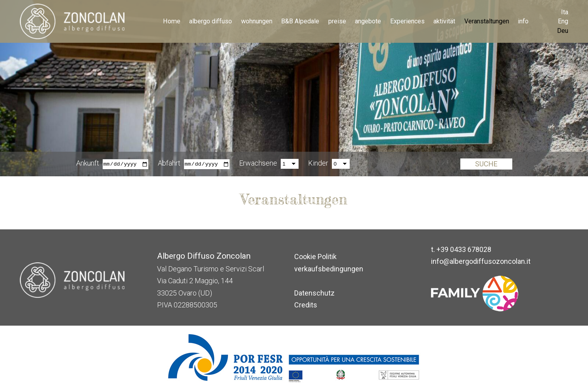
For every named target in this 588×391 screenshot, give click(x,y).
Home (172, 21)
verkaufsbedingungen (329, 269)
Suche (486, 164)
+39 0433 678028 (464, 249)
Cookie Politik (315, 257)
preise (337, 21)
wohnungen (257, 21)
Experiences (407, 21)
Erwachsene (258, 163)
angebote (368, 21)
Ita (565, 12)
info (523, 21)
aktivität (444, 21)
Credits (306, 305)
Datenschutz (314, 293)
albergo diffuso (211, 21)
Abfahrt (169, 163)
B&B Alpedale (300, 21)
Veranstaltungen (487, 21)
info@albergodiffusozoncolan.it (481, 261)
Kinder (318, 163)
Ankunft (88, 163)
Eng (563, 21)
